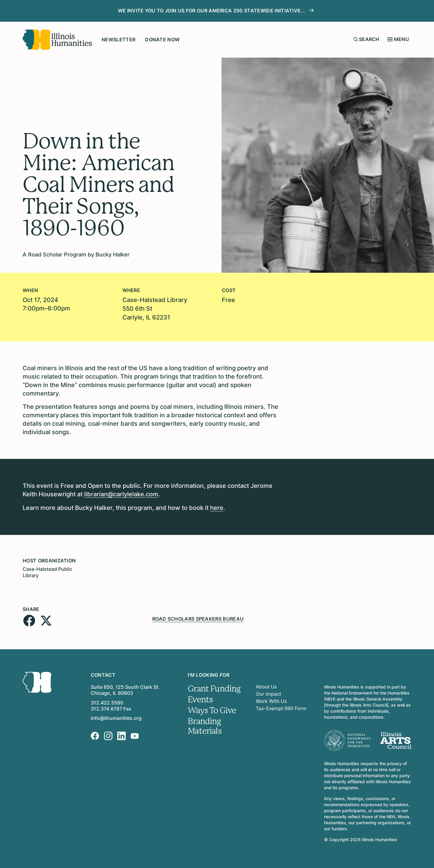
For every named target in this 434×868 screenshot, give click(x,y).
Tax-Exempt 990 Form (281, 707)
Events (200, 698)
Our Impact (269, 692)
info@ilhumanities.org (116, 716)
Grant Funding (214, 687)
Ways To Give (212, 708)
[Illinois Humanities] (57, 40)
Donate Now (162, 40)
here (217, 507)
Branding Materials (205, 724)
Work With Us (271, 699)
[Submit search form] (356, 39)
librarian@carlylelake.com (121, 493)
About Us (266, 685)
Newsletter (118, 40)
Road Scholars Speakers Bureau (198, 617)
